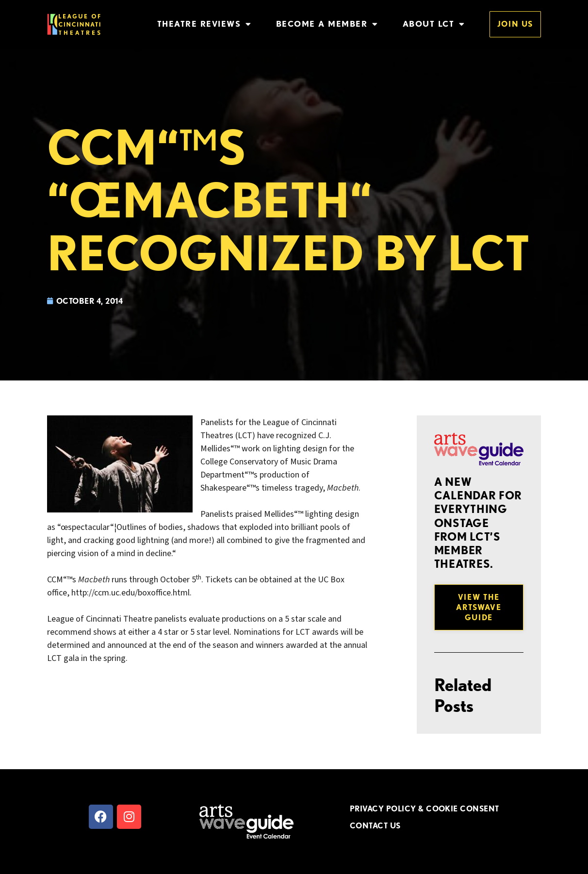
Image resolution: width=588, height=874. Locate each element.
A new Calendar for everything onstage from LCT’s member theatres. (478, 523)
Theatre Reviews (204, 24)
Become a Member (327, 24)
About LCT (434, 24)
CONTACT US (375, 825)
